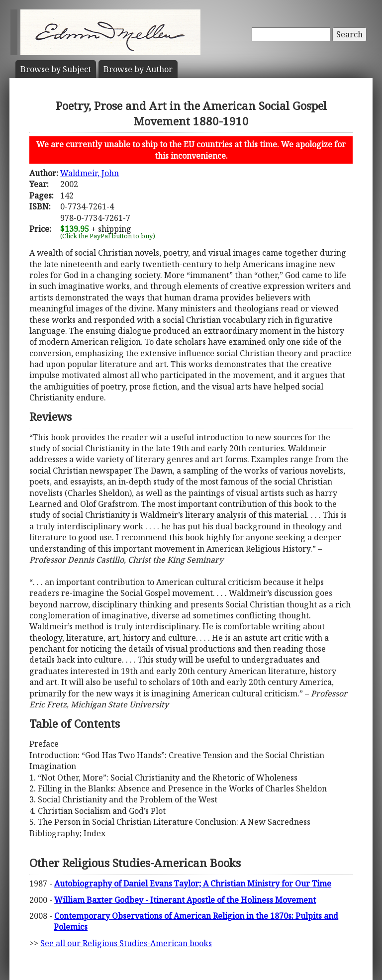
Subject (56, 69)
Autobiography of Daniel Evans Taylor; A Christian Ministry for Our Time (193, 883)
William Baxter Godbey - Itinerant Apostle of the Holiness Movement (185, 900)
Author (138, 69)
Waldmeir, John (90, 173)
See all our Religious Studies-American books (126, 943)
